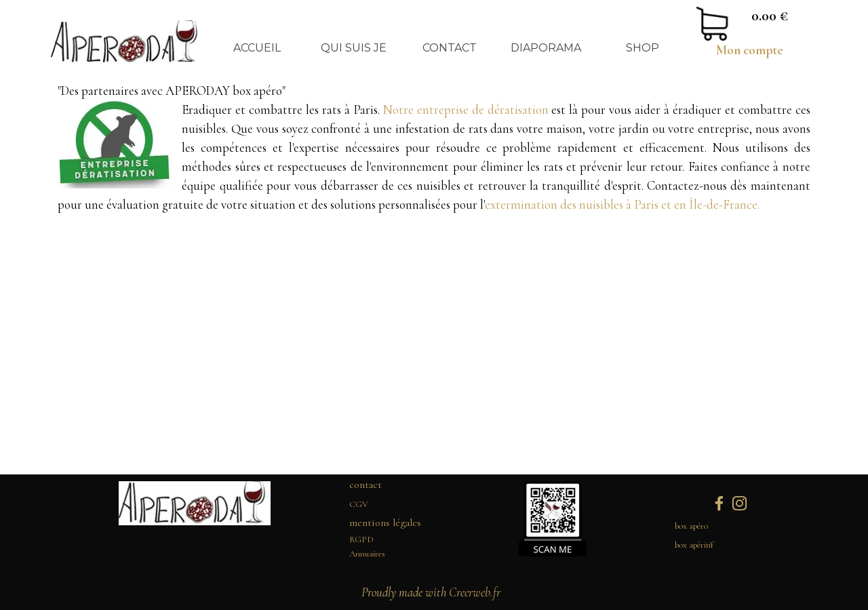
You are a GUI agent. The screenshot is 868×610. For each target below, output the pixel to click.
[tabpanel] (749, 50)
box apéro (691, 526)
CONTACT (450, 48)
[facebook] (719, 503)
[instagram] (739, 503)
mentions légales (385, 523)
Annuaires (367, 554)
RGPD (361, 540)
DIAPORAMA (546, 48)
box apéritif (694, 545)
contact (366, 485)
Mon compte (750, 50)
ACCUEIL (257, 48)
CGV (359, 504)
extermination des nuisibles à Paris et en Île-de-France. (622, 205)
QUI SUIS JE (354, 48)
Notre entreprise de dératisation (468, 110)
